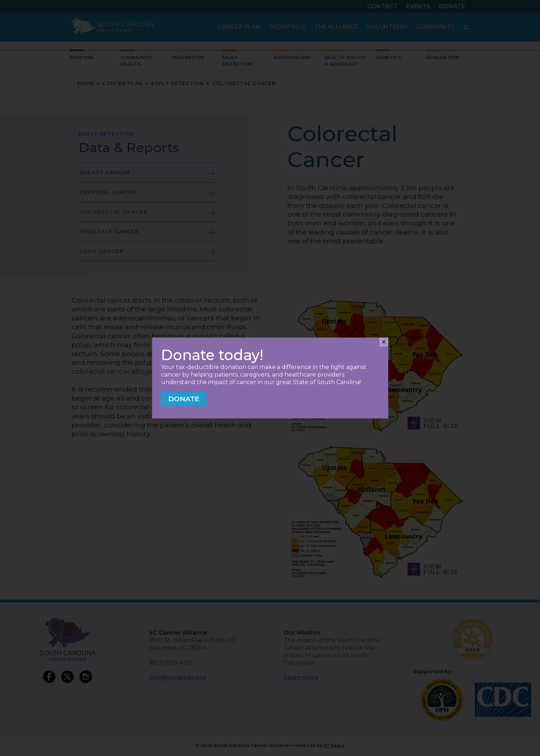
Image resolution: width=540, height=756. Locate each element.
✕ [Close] (384, 342)
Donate (184, 399)
